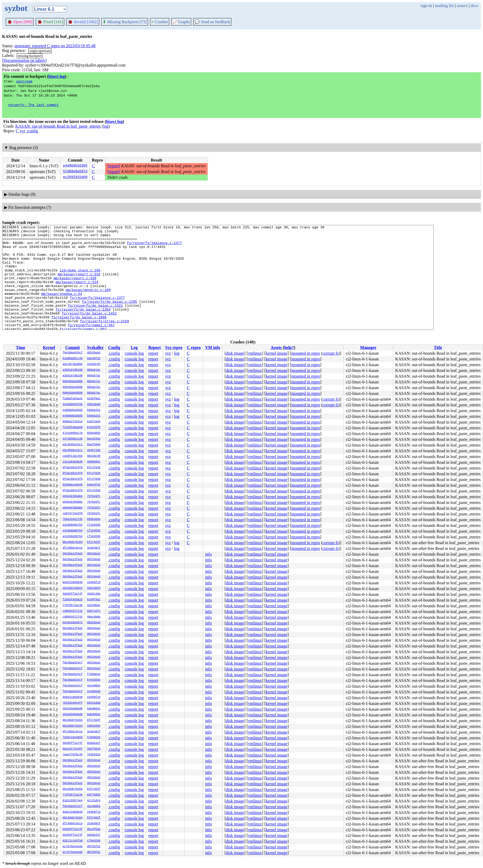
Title (438, 347)
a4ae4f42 (94, 485)
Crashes (160, 22)
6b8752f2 (94, 611)
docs (475, 6)
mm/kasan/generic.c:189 (88, 303)
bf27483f (94, 542)
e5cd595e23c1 (73, 445)
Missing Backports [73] (125, 22)
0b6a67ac (94, 370)
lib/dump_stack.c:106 (80, 280)
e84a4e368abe (73, 496)
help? (289, 347)
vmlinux (255, 353)
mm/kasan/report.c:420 (75, 289)
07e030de (94, 680)
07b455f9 (94, 427)
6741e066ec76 (73, 433)
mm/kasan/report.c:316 (79, 284)
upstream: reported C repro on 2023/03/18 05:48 (55, 46)
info (209, 554)
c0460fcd (94, 582)
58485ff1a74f (73, 594)
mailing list (444, 6)
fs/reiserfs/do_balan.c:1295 (110, 317)
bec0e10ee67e (73, 623)
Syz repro (174, 347)
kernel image (277, 353)
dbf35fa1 (94, 847)
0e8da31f (94, 743)
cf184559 (94, 525)
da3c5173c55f (73, 749)
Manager (368, 347)
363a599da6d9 (73, 709)
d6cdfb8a (94, 829)
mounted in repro (305, 353)
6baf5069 (94, 445)
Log (134, 347)
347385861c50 (73, 439)
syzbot (16, 8)
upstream (24, 81)
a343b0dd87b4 (73, 525)
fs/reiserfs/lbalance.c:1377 (154, 247)
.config (32, 131)
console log (134, 353)
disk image (235, 353)
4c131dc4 (94, 801)
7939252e (94, 755)
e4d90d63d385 (75, 166)
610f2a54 (94, 422)
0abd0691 (94, 709)
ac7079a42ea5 (73, 847)
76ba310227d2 (73, 519)
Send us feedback (212, 22)
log (106, 126)
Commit (73, 347)
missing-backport (30, 56)
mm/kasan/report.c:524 (77, 294)
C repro (194, 347)
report (153, 353)
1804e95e (94, 726)
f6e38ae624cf (73, 353)
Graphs (181, 22)
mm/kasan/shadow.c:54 (62, 308)
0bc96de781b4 (73, 542)
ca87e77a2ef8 (73, 514)
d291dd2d (94, 588)
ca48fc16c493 (73, 456)
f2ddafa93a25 (73, 399)
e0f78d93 (94, 795)
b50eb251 (94, 410)
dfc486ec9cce (73, 548)
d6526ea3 (94, 353)
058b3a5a (94, 519)
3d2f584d (94, 749)
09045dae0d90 (73, 382)
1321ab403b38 (73, 462)
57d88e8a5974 (75, 172)
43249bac (94, 605)
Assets (276, 347)
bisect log (57, 76)
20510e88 (94, 405)
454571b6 (94, 450)
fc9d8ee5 (94, 738)
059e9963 (94, 433)
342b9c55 (94, 364)
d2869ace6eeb (73, 485)
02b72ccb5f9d (73, 841)
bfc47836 (94, 468)
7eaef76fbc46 (73, 755)
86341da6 (94, 703)
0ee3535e (94, 439)
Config (114, 347)
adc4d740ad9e (73, 364)
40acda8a (94, 617)
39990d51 (94, 462)
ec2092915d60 (75, 177)
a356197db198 (73, 370)
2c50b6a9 (94, 692)
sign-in (426, 6)
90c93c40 (94, 456)
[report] (114, 166)
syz (22, 131)
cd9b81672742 (73, 611)
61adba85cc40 (73, 359)
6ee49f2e (94, 359)
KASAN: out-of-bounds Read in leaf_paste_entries (58, 126)
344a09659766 (73, 405)
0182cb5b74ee (73, 801)
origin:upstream (40, 51)
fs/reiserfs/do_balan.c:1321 (95, 322)
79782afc (94, 496)
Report (155, 347)
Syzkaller (95, 347)
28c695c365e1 (73, 588)
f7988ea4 (94, 674)
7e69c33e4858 (73, 738)
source (462, 6)
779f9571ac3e (73, 605)
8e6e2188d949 (73, 582)
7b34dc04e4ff (73, 703)
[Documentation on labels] (24, 60)
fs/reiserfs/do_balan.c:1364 (83, 326)
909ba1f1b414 (73, 422)
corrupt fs (331, 353)
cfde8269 (94, 841)
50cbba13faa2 (73, 554)
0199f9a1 (94, 399)
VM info (213, 347)
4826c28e (94, 594)
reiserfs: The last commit (33, 105)
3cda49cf (94, 548)
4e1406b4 (94, 686)
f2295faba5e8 (73, 427)
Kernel (49, 347)
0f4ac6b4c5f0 (73, 468)
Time (20, 347)
